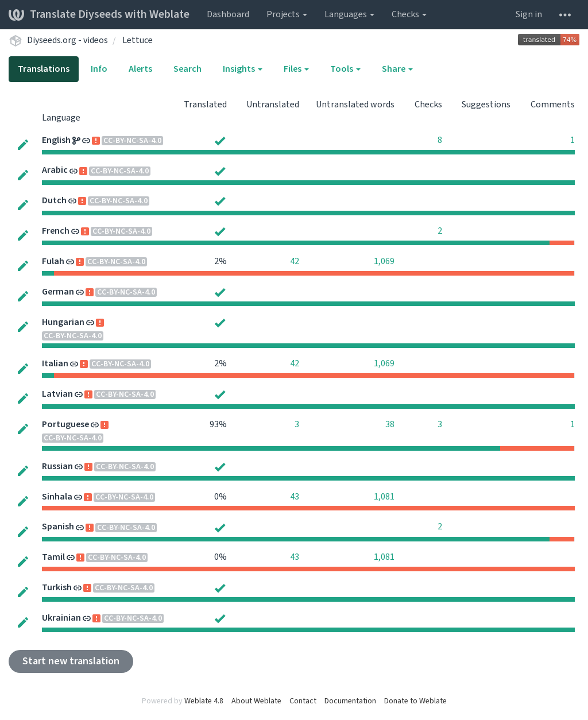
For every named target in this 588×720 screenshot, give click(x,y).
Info (99, 69)
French (56, 231)
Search (187, 69)
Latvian (57, 394)
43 (295, 497)
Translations (44, 69)
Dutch (54, 200)
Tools (345, 69)
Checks (409, 14)
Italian (55, 363)
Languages (349, 14)
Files (296, 69)
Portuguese (65, 424)
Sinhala (57, 497)
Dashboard (228, 14)
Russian (57, 466)
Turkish (57, 587)
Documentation (350, 701)
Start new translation (71, 661)
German (58, 292)
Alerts (140, 69)
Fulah (53, 261)
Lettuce (138, 40)
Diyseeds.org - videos (67, 40)
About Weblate (256, 701)
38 (390, 424)
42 (295, 261)
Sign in (529, 14)
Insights (243, 69)
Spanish (58, 527)
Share (397, 69)
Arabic (55, 170)
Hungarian (63, 322)
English (56, 140)
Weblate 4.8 (204, 701)
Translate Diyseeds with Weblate (99, 14)
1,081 (384, 497)
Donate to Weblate (415, 701)
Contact (303, 701)
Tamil (53, 557)
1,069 (384, 261)
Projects (287, 14)
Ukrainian (61, 618)
